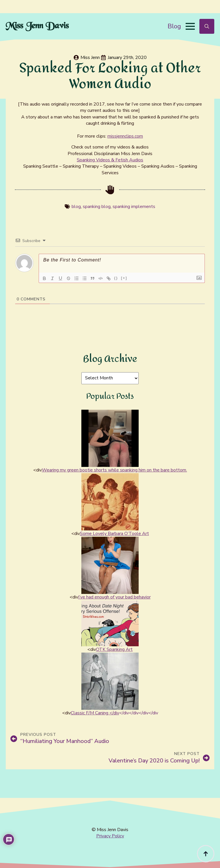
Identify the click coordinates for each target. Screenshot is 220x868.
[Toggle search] (207, 26)
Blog (174, 26)
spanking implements (134, 207)
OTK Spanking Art (114, 649)
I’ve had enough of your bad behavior (114, 597)
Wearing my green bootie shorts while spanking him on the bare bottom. (114, 470)
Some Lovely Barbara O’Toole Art (114, 534)
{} (116, 278)
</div (124, 713)
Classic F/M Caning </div (95, 713)
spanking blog (97, 207)
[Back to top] (206, 854)
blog (76, 207)
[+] (124, 278)
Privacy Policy (110, 836)
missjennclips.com (125, 136)
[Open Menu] (190, 26)
